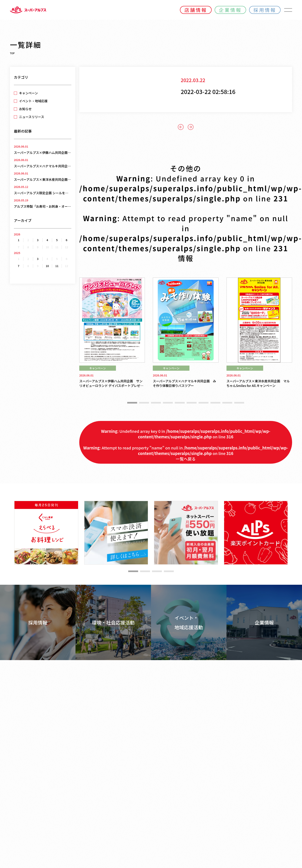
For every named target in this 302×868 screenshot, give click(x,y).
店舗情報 (196, 10)
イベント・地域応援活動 (189, 622)
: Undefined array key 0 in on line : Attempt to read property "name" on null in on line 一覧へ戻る (186, 445)
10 (47, 266)
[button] (132, 403)
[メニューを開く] (288, 10)
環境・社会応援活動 (113, 622)
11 (57, 266)
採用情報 (265, 10)
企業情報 (230, 10)
